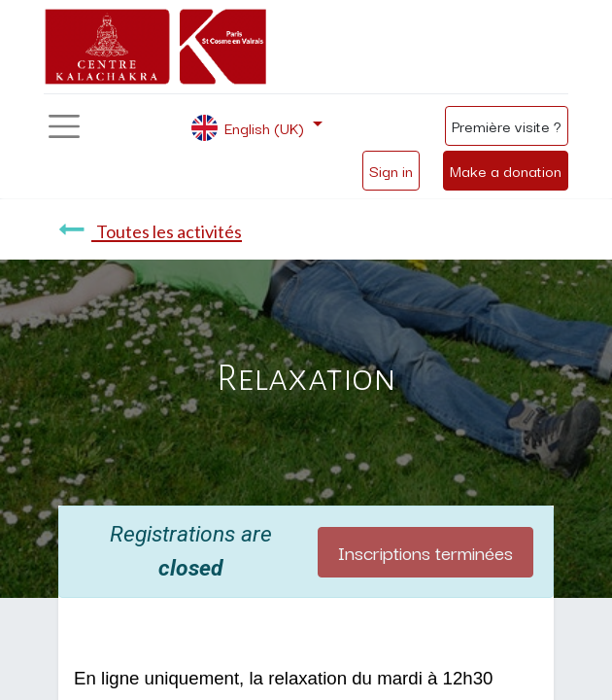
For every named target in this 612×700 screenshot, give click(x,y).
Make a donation (506, 170)
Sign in (391, 170)
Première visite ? (507, 125)
